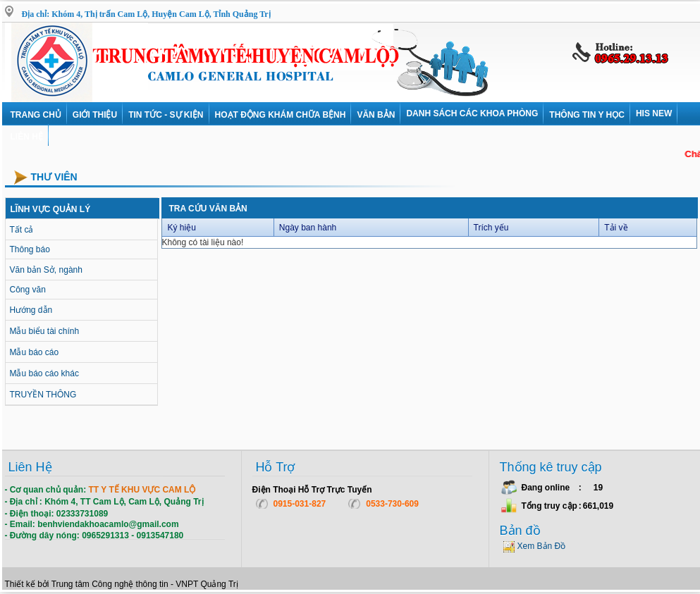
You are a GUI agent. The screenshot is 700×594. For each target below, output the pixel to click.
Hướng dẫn (31, 310)
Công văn (28, 290)
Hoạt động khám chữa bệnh (281, 115)
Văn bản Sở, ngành (46, 270)
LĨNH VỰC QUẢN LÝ (51, 209)
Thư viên (54, 177)
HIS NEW (654, 113)
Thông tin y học (587, 115)
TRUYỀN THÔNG (43, 395)
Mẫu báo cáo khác (44, 373)
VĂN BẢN (376, 115)
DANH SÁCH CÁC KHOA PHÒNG (472, 113)
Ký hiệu (182, 228)
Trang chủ (36, 115)
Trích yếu (491, 228)
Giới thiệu (95, 115)
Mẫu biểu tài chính (45, 331)
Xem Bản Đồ (542, 546)
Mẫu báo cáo (35, 352)
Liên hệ (27, 137)
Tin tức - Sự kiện (166, 115)
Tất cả (22, 230)
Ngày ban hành (308, 228)
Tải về (616, 228)
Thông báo (30, 249)
